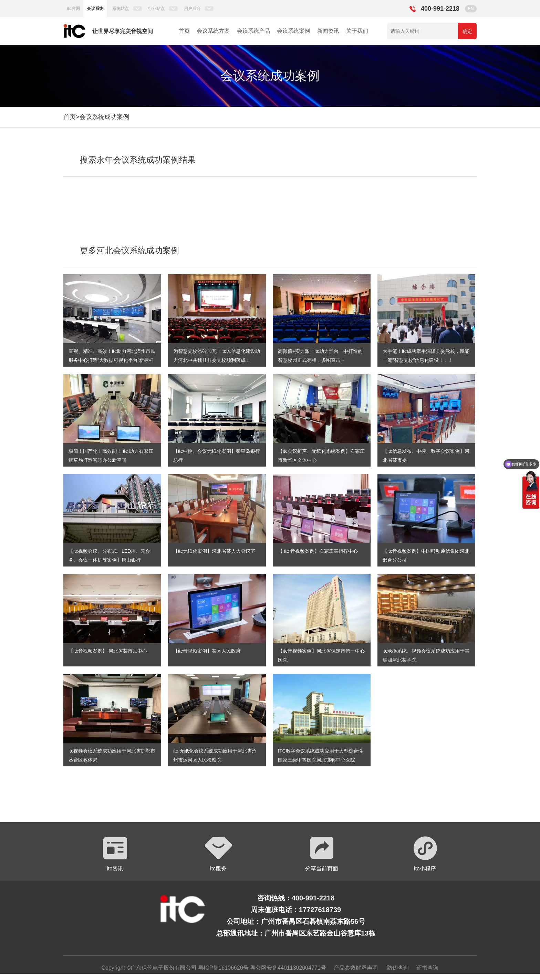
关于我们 (357, 31)
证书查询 (427, 968)
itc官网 (73, 9)
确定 (467, 31)
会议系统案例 (293, 31)
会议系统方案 (213, 31)
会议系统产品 (253, 31)
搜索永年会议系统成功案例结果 (138, 160)
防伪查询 (398, 968)
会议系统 (95, 9)
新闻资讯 (328, 31)
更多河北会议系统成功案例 (129, 250)
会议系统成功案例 (104, 117)
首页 (184, 31)
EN (471, 9)
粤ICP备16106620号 (222, 968)
